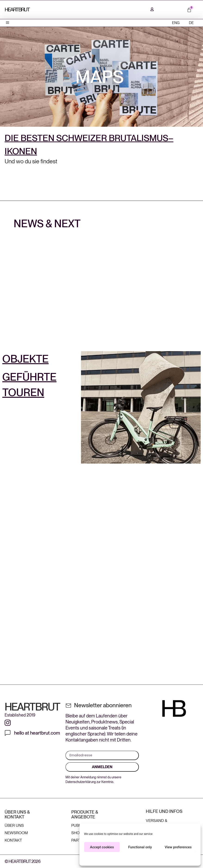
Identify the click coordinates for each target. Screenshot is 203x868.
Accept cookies (102, 847)
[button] (8, 23)
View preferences (178, 847)
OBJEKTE (25, 359)
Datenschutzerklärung (81, 782)
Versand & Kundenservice (162, 823)
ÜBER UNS (14, 825)
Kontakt (13, 840)
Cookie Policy (133, 859)
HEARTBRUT (17, 9)
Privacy (148, 859)
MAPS (100, 77)
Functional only (140, 847)
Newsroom (16, 833)
